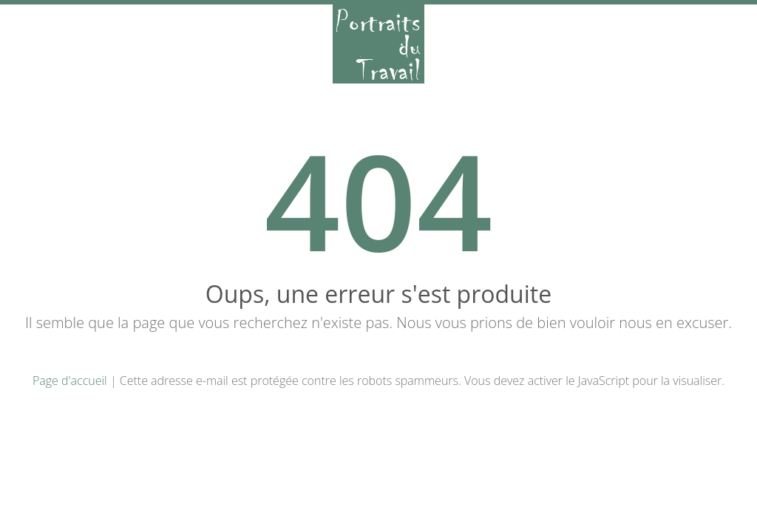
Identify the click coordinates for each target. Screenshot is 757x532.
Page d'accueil (70, 381)
